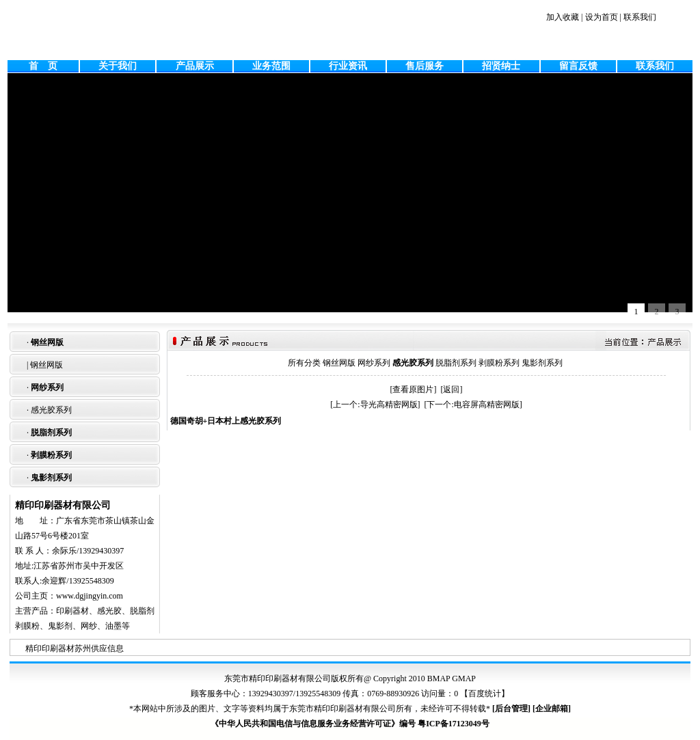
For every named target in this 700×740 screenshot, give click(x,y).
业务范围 (271, 66)
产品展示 (195, 66)
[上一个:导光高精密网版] (375, 405)
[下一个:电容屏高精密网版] (473, 405)
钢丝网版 (47, 342)
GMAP (464, 679)
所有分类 (304, 363)
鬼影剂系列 (51, 478)
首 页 (43, 66)
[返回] (452, 389)
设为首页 (602, 17)
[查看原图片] (414, 389)
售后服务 (425, 66)
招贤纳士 (501, 66)
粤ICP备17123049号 (454, 724)
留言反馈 (578, 66)
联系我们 (640, 17)
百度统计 (485, 694)
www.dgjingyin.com (90, 596)
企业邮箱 (552, 709)
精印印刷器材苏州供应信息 (75, 648)
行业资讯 (348, 66)
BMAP (439, 679)
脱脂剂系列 (51, 433)
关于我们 (118, 66)
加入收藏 (563, 17)
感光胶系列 (51, 410)
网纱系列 (47, 387)
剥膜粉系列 (51, 455)
